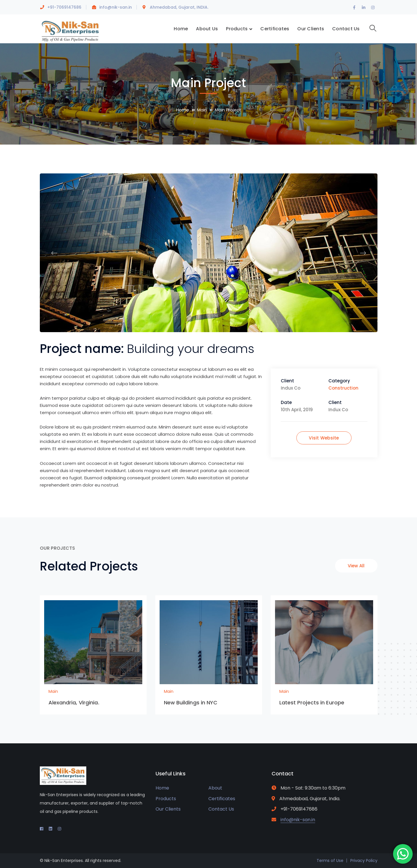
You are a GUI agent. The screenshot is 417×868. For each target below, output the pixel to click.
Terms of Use (330, 860)
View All (356, 566)
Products (166, 799)
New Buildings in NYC (191, 703)
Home (183, 110)
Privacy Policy (364, 860)
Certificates (222, 799)
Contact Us (221, 809)
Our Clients (168, 809)
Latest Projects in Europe (312, 703)
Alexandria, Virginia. (74, 703)
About (215, 788)
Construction (343, 388)
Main (202, 110)
